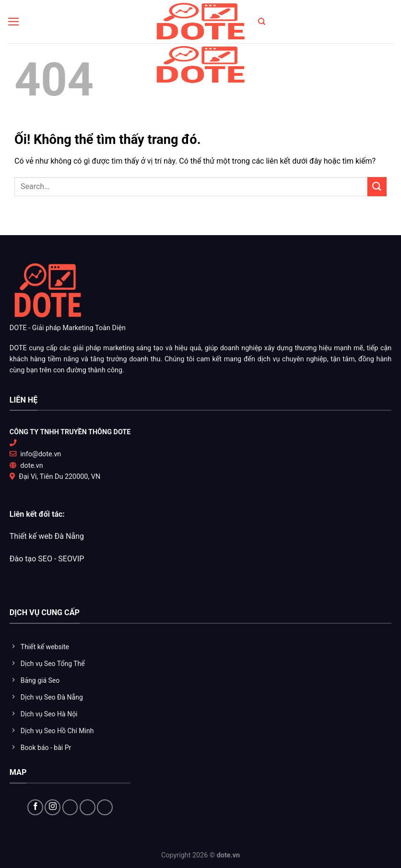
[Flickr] (105, 807)
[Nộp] (377, 186)
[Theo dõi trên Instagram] (53, 807)
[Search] (262, 22)
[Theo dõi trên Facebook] (35, 807)
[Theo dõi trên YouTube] (88, 807)
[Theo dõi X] (70, 807)
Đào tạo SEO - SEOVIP (47, 559)
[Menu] (14, 22)
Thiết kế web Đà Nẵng (47, 536)
